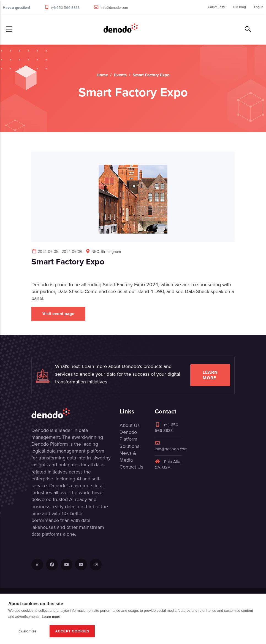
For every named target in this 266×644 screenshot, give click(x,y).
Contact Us (131, 467)
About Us (130, 425)
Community (216, 7)
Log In (259, 7)
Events (120, 75)
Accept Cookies (72, 631)
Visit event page (58, 314)
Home (102, 75)
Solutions (129, 446)
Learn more (210, 375)
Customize (28, 631)
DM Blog (240, 7)
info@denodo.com (114, 8)
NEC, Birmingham (103, 252)
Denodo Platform (128, 436)
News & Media (128, 457)
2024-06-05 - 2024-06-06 (57, 252)
